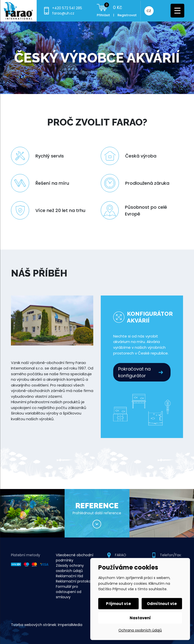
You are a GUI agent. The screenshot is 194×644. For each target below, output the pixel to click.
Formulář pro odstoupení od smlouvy (69, 592)
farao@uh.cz (63, 13)
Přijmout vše (118, 604)
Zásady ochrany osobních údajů (70, 568)
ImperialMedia (70, 625)
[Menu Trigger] (177, 11)
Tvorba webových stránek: (34, 625)
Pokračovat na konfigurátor (134, 372)
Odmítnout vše (162, 604)
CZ (149, 11)
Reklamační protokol (74, 581)
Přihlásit (103, 15)
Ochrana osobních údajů (140, 630)
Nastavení (140, 618)
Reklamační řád (69, 576)
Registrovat (127, 15)
